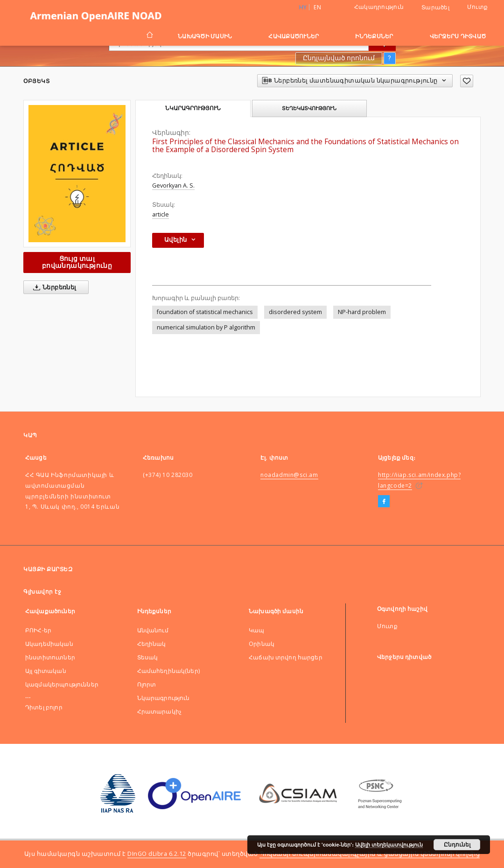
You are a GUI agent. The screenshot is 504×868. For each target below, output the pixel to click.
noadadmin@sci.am (289, 475)
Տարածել (435, 7)
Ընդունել (457, 845)
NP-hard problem (362, 312)
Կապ (256, 630)
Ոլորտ (147, 684)
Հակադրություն (379, 7)
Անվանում (153, 630)
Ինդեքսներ (374, 36)
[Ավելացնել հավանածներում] (467, 81)
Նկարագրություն (164, 698)
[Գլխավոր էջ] (149, 36)
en (317, 7)
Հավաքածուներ (294, 36)
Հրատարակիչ (160, 711)
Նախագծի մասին (205, 36)
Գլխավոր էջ (42, 591)
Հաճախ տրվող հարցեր (286, 657)
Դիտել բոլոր (44, 707)
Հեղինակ (152, 644)
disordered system (295, 312)
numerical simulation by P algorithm (206, 327)
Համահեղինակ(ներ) (168, 671)
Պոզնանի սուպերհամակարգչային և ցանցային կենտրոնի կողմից (370, 854)
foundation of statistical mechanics (205, 312)
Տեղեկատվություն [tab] (309, 108)
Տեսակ (148, 657)
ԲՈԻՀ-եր (38, 630)
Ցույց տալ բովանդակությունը (77, 262)
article (161, 214)
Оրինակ (262, 644)
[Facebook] (384, 502)
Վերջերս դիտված (458, 36)
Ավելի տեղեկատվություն (389, 845)
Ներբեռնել (53, 287)
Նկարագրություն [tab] (193, 108)
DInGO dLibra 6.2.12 (157, 854)
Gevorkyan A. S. (173, 185)
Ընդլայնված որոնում (339, 58)
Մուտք (477, 7)
